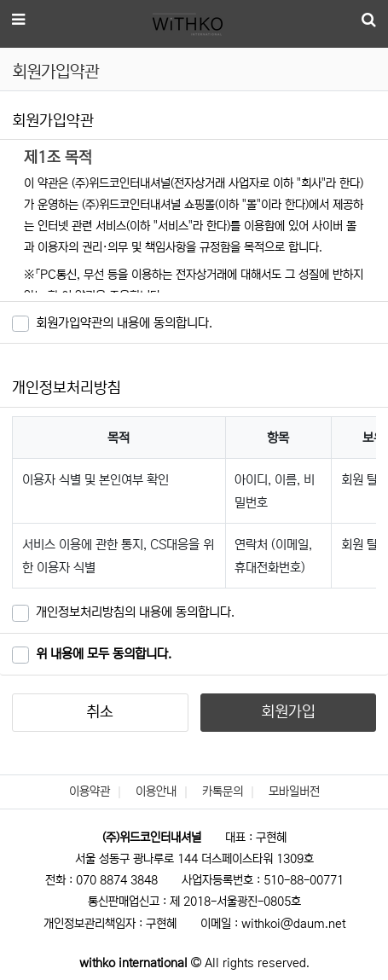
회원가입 (288, 712)
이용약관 (90, 792)
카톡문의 (223, 792)
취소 (100, 712)
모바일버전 (294, 792)
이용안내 (156, 792)
